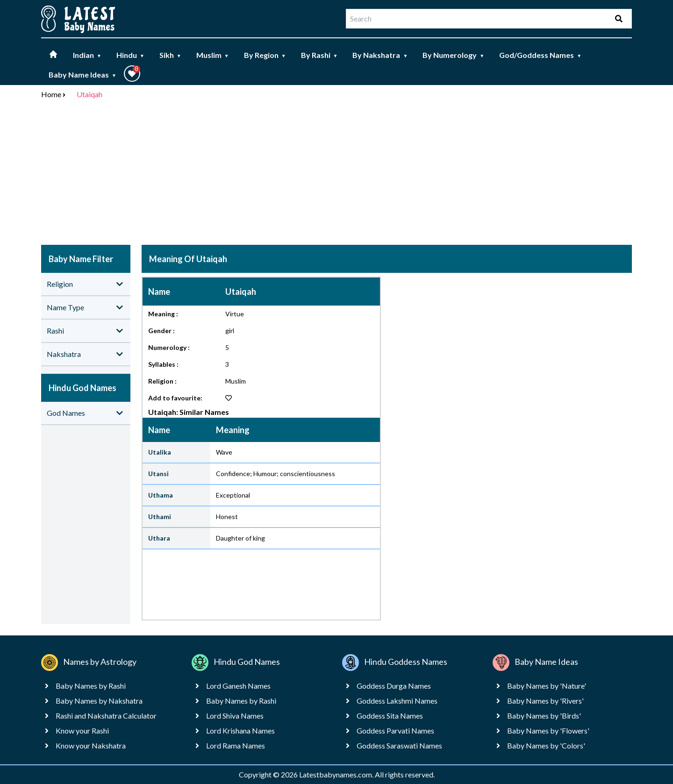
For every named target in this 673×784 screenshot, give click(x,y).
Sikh (170, 55)
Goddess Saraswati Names (399, 745)
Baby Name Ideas (82, 75)
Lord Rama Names (236, 745)
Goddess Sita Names (390, 716)
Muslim (213, 55)
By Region (265, 55)
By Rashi (319, 55)
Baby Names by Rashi (91, 686)
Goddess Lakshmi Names (397, 701)
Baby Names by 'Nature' (547, 686)
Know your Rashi (82, 731)
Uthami (160, 517)
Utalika (160, 452)
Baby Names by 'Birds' (544, 716)
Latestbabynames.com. (337, 774)
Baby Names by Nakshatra (99, 701)
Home (51, 94)
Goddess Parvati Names (395, 731)
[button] (132, 74)
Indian (87, 55)
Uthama (161, 495)
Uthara (159, 538)
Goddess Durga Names (394, 686)
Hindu (130, 55)
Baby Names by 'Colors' (546, 745)
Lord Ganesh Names (238, 686)
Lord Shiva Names (235, 716)
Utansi (158, 474)
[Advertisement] (336, 174)
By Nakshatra (380, 55)
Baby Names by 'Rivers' (545, 701)
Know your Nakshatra (91, 745)
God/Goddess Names (540, 55)
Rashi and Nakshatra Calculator (106, 716)
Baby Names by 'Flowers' (548, 731)
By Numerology (453, 55)
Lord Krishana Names (240, 731)
